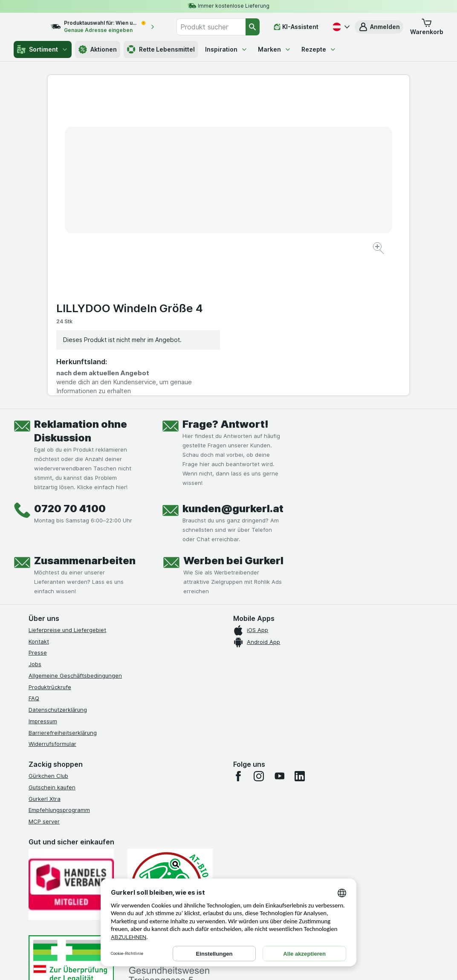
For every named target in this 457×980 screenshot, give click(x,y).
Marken (275, 49)
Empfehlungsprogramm (59, 668)
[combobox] (218, 27)
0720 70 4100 (70, 366)
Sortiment (43, 49)
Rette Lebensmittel (161, 49)
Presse (38, 510)
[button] (379, 27)
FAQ (34, 556)
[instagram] (259, 634)
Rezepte (319, 49)
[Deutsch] (340, 27)
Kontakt (39, 499)
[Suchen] (253, 27)
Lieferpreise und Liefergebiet (67, 487)
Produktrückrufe (50, 545)
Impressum (43, 579)
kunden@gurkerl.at (233, 366)
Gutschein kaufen (52, 645)
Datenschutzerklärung (58, 567)
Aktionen (98, 49)
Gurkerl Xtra (45, 656)
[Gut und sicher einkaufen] (170, 745)
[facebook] (238, 634)
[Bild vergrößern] (198, 222)
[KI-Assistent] (296, 27)
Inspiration (226, 49)
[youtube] (279, 634)
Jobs (35, 522)
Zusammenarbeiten (85, 418)
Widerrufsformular (52, 602)
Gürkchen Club (48, 633)
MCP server (44, 679)
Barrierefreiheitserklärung (63, 590)
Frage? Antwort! (226, 282)
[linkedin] (300, 634)
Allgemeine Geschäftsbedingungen (75, 533)
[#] (71, 829)
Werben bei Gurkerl (233, 418)
